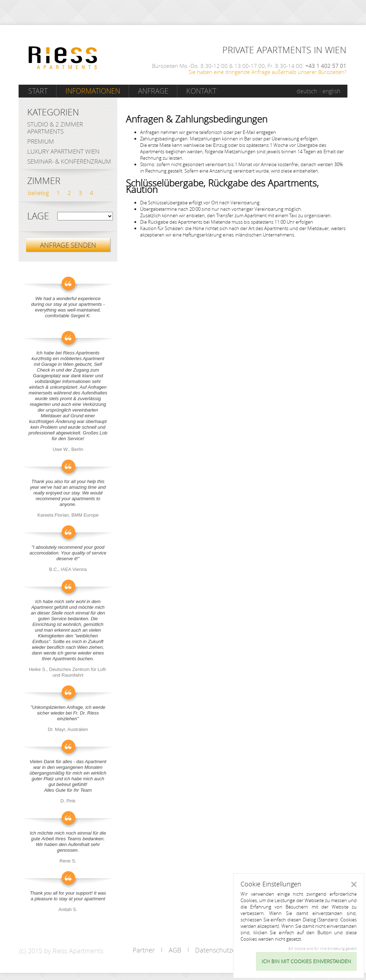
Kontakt (201, 91)
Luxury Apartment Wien (63, 151)
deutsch (307, 91)
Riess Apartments (63, 58)
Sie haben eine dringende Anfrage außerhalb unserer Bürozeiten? (268, 72)
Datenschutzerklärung (227, 950)
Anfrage (153, 91)
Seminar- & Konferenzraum (69, 161)
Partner (144, 950)
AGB (175, 950)
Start (38, 91)
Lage (38, 216)
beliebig (38, 193)
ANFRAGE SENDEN (68, 245)
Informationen (93, 91)
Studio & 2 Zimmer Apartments (55, 128)
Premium (41, 141)
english (331, 91)
